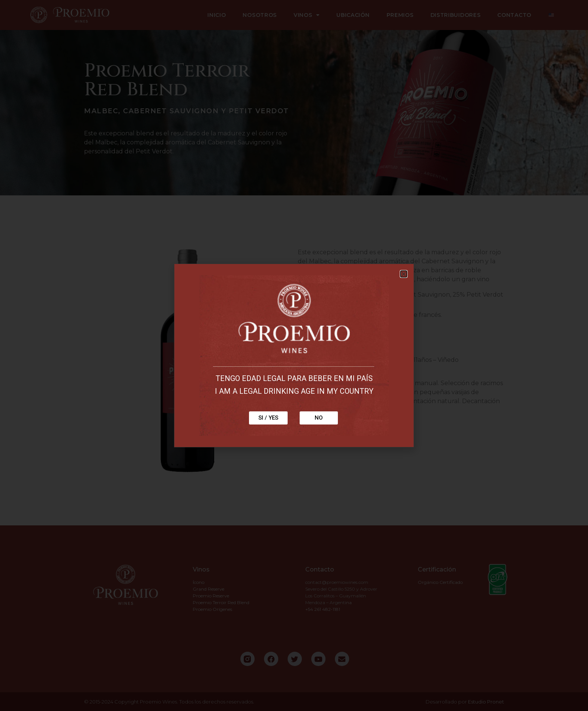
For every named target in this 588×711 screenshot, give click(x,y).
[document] (294, 355)
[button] (404, 274)
